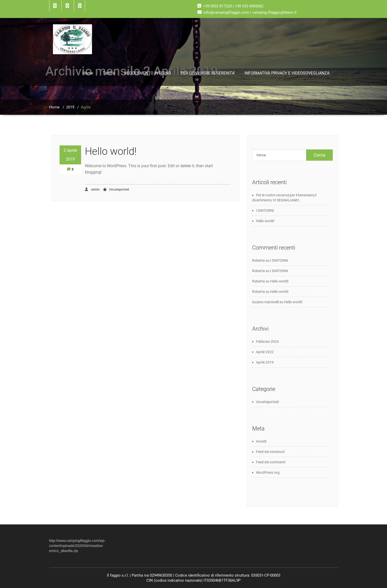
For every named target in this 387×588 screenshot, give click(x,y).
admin (92, 189)
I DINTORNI (265, 211)
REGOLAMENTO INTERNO (148, 73)
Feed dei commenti (271, 462)
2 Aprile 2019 (70, 155)
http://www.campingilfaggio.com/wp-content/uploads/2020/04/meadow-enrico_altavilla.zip (77, 546)
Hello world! (111, 151)
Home (88, 73)
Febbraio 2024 (267, 342)
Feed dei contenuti (270, 452)
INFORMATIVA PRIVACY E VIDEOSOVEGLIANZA (287, 73)
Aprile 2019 (265, 362)
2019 (70, 107)
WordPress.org (268, 472)
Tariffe (109, 73)
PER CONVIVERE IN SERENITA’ (208, 73)
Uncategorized (119, 189)
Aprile (86, 107)
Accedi (261, 441)
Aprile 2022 (265, 352)
